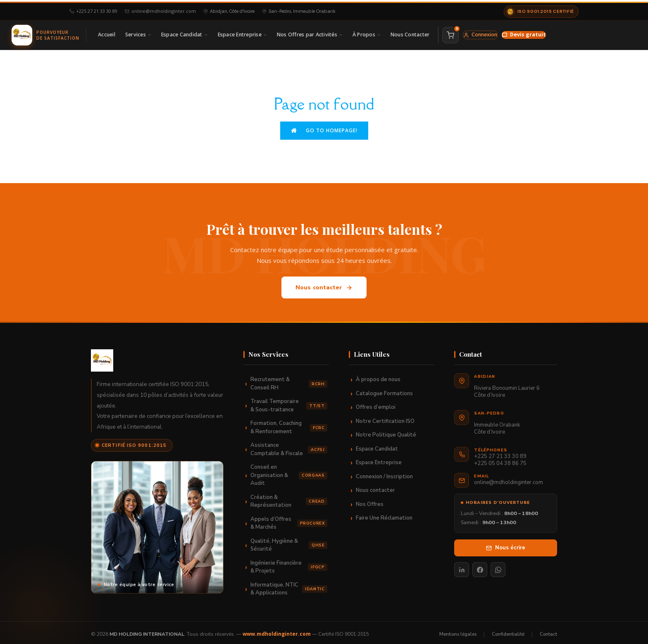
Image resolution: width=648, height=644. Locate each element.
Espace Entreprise (242, 33)
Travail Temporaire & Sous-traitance (289, 403)
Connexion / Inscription (384, 473)
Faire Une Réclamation (384, 515)
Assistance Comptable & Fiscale (289, 446)
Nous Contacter (410, 33)
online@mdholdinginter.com (160, 10)
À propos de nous (378, 377)
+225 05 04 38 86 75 (500, 461)
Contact (548, 631)
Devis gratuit (524, 33)
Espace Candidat (185, 33)
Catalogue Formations (384, 390)
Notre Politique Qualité (386, 432)
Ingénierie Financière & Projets (289, 564)
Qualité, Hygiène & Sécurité (289, 542)
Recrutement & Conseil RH (289, 381)
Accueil (107, 33)
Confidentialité (508, 631)
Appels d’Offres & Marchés (289, 520)
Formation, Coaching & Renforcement (289, 425)
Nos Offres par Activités (310, 33)
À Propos (367, 33)
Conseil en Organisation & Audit (289, 472)
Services (138, 33)
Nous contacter (324, 285)
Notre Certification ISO (385, 418)
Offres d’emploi (376, 404)
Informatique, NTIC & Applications (289, 586)
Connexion (480, 33)
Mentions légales (458, 631)
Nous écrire (506, 544)
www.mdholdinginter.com (277, 631)
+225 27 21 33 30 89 (93, 10)
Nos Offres (370, 501)
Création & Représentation (289, 498)
